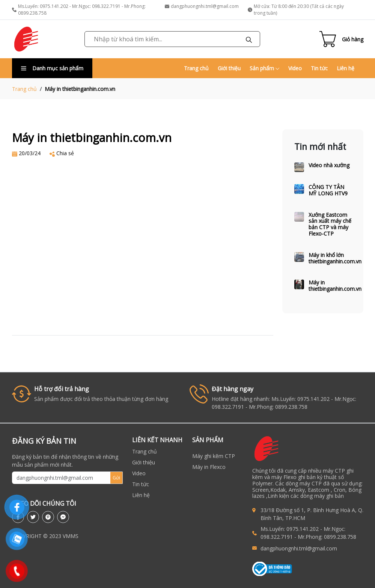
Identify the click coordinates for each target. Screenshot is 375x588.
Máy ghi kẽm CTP (214, 456)
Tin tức (319, 68)
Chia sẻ (65, 153)
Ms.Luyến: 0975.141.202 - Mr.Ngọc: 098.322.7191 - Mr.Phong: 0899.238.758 (79, 10)
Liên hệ (346, 68)
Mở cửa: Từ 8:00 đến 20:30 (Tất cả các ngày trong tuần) (296, 10)
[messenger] (63, 517)
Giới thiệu (229, 68)
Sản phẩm (264, 68)
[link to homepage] (26, 39)
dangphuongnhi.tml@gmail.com (202, 6)
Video (295, 68)
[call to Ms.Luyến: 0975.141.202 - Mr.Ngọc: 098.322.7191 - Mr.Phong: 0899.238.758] (256, 533)
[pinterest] (48, 517)
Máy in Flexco (209, 467)
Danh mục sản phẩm (52, 68)
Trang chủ (196, 68)
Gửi (116, 478)
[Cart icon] (341, 39)
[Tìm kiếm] (249, 39)
